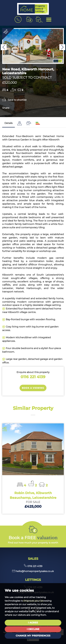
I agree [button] (33, 623)
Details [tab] (9, 123)
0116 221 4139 (33, 377)
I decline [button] (33, 629)
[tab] (20, 123)
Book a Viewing (33, 388)
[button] (4, 47)
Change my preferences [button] (33, 636)
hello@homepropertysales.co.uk (33, 571)
